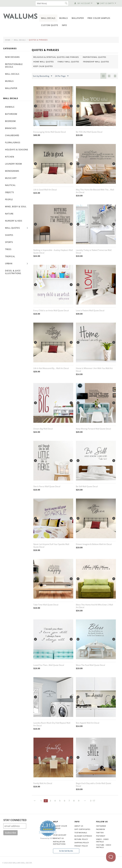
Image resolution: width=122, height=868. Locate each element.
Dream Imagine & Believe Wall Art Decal (94, 544)
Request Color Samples (60, 827)
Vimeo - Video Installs (102, 840)
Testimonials (81, 833)
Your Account (60, 835)
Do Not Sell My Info (66, 851)
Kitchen (10, 157)
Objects (10, 192)
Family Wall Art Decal (43, 783)
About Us (79, 826)
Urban (9, 264)
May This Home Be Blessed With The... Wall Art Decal (95, 191)
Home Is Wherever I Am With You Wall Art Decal (94, 370)
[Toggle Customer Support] (111, 857)
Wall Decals (48, 18)
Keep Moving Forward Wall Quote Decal (93, 429)
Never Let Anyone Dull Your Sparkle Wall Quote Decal (51, 546)
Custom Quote (50, 25)
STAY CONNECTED (15, 820)
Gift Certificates (82, 829)
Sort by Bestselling (42, 76)
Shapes (9, 235)
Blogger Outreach (83, 836)
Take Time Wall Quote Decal (46, 605)
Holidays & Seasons (17, 150)
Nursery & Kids (14, 221)
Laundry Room (14, 164)
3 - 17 (93, 801)
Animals (10, 107)
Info (64, 25)
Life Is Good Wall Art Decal (45, 190)
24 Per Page (62, 76)
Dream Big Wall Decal (43, 429)
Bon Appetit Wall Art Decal (88, 723)
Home (8, 40)
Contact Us (58, 838)
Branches (11, 128)
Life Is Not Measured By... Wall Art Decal (51, 368)
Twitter (100, 833)
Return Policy (81, 839)
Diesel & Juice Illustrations (13, 272)
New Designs (12, 57)
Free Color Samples (99, 18)
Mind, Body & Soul (16, 207)
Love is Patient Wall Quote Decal (90, 311)
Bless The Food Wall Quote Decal (90, 665)
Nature (9, 214)
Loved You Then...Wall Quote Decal (49, 665)
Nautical (10, 185)
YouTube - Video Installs (104, 846)
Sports (9, 242)
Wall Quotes (12, 228)
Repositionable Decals (14, 66)
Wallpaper (78, 18)
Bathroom (11, 114)
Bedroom (10, 121)
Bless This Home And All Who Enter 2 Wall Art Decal (94, 606)
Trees (8, 249)
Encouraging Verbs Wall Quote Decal (50, 132)
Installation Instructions (59, 843)
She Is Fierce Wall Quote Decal (47, 486)
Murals (64, 18)
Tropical (10, 256)
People (9, 199)
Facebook (101, 829)
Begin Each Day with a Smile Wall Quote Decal (93, 785)
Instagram (101, 826)
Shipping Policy (82, 843)
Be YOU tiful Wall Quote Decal (89, 132)
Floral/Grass (13, 142)
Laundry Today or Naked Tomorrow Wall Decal (94, 251)
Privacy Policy (81, 846)
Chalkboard (12, 135)
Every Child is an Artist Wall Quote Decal (51, 311)
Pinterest (101, 836)
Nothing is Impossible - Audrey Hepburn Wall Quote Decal (53, 251)
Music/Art (11, 178)
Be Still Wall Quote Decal (87, 486)
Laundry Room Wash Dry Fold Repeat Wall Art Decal (52, 724)
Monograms (12, 171)
